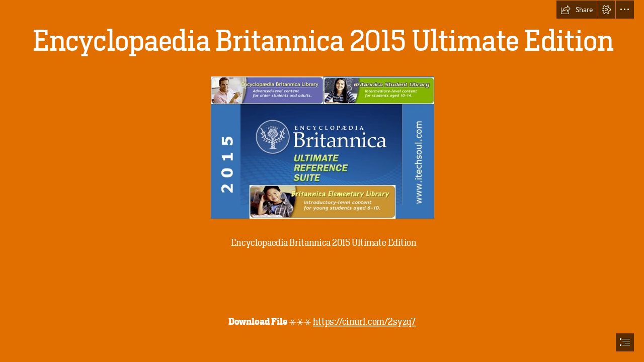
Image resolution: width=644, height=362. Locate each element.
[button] (577, 10)
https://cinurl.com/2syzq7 (364, 322)
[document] (322, 181)
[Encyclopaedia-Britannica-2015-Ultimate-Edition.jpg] (322, 147)
